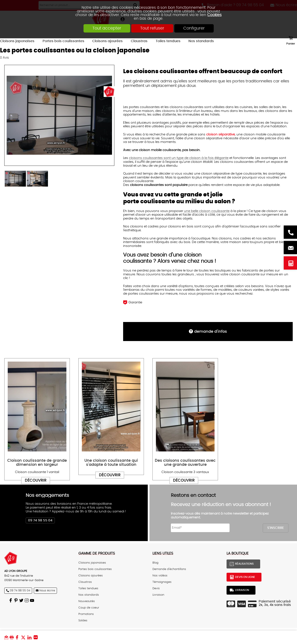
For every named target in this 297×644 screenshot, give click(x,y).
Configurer (194, 28)
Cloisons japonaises (92, 563)
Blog (155, 563)
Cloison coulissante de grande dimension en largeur (37, 463)
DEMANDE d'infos (211, 332)
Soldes (83, 620)
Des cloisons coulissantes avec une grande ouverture (185, 463)
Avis (4, 58)
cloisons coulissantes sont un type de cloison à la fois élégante (179, 158)
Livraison (158, 595)
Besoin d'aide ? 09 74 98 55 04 (290, 232)
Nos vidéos (160, 576)
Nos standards (89, 595)
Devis (156, 588)
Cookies (214, 15)
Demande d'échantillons (169, 569)
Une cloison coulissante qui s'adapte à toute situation (111, 463)
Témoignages (162, 582)
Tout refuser (152, 28)
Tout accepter (107, 28)
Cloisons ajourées (91, 576)
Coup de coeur (89, 608)
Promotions (86, 614)
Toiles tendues (88, 588)
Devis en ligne (290, 263)
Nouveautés (87, 601)
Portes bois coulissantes (95, 569)
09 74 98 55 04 (40, 520)
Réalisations (244, 564)
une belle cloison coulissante (207, 211)
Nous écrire (290, 248)
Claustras (85, 582)
